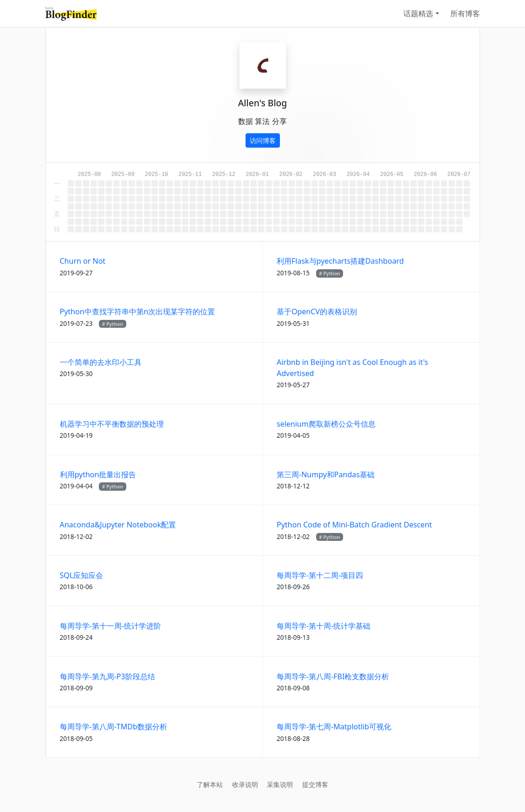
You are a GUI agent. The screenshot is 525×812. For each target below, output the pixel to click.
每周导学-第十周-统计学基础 (324, 626)
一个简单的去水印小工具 (101, 362)
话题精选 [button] (418, 13)
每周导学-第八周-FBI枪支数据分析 (333, 676)
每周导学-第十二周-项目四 (320, 575)
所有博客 (465, 13)
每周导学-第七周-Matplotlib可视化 (334, 727)
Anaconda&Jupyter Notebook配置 (118, 525)
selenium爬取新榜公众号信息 (326, 424)
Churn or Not (83, 261)
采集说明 (280, 784)
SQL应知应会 (82, 575)
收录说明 (245, 784)
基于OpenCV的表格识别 (317, 312)
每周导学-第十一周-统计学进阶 (110, 626)
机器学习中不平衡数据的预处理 (112, 424)
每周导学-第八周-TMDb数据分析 (113, 727)
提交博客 (315, 784)
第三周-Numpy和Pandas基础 (326, 474)
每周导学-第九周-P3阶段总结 (107, 676)
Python (331, 273)
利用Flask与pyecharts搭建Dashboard (340, 261)
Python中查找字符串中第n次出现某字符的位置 (138, 312)
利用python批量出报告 (98, 474)
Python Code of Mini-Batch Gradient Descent (354, 525)
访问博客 (263, 140)
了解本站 (210, 784)
